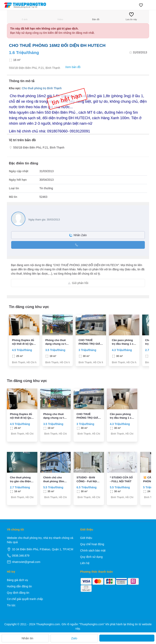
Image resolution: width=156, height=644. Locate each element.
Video (60, 16)
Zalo (74, 638)
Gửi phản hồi (78, 283)
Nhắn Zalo (78, 235)
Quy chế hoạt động (92, 544)
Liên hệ (85, 563)
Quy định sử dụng (92, 557)
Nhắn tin (25, 638)
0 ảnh (25, 16)
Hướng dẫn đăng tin (19, 586)
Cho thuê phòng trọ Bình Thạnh (42, 88)
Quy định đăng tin (18, 593)
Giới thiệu (86, 538)
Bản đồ (96, 16)
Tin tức (11, 605)
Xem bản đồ (71, 67)
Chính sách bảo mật (93, 550)
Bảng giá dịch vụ (17, 580)
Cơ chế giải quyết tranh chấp (25, 599)
